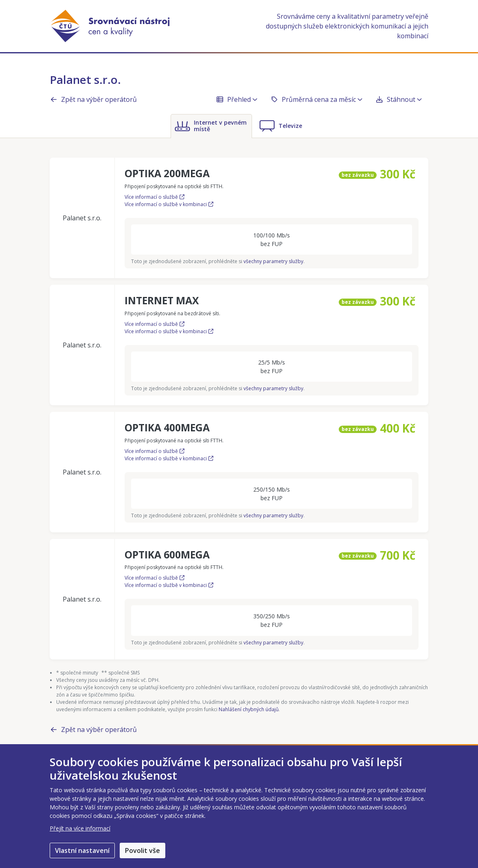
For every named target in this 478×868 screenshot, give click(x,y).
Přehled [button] (237, 99)
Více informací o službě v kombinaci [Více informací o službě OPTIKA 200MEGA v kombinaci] (169, 204)
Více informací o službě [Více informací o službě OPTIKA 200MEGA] (155, 197)
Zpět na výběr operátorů (93, 99)
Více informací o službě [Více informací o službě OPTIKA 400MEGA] (155, 451)
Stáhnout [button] (399, 99)
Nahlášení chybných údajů (249, 709)
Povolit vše (143, 850)
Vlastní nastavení (82, 850)
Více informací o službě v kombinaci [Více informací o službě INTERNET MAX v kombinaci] (169, 331)
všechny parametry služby (273, 261)
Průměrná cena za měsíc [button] (316, 99)
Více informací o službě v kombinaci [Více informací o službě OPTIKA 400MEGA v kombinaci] (169, 458)
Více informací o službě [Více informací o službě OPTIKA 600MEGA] (155, 578)
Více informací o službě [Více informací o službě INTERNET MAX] (155, 324)
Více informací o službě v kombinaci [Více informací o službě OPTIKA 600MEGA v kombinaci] (169, 585)
